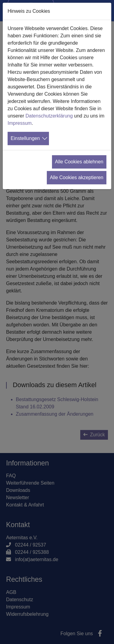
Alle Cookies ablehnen (79, 162)
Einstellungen (25, 138)
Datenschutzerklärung (49, 116)
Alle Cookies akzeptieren (77, 177)
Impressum (20, 123)
